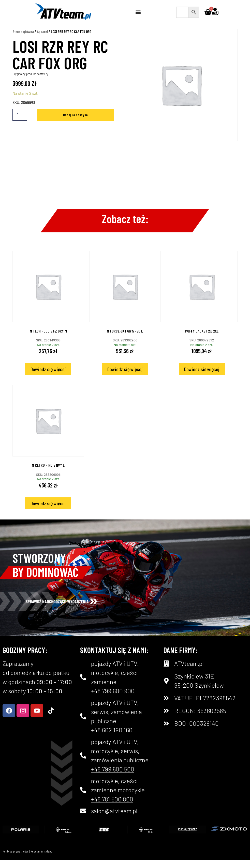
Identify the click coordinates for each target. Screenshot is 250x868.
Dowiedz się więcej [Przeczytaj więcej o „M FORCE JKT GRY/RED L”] (125, 377)
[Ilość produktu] (20, 123)
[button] (138, 12)
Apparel (42, 39)
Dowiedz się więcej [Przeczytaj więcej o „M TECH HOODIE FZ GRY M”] (48, 377)
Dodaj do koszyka (75, 123)
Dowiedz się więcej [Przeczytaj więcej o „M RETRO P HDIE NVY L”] (48, 511)
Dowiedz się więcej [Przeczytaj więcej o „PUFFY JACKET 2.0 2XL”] (202, 377)
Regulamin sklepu (41, 859)
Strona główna (23, 39)
